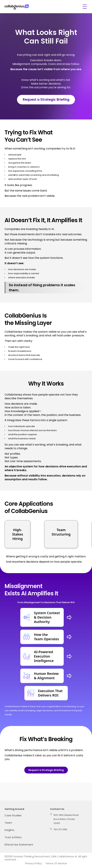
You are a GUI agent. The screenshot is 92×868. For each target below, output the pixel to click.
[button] (84, 7)
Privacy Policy (34, 863)
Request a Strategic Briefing (46, 100)
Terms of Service (56, 863)
